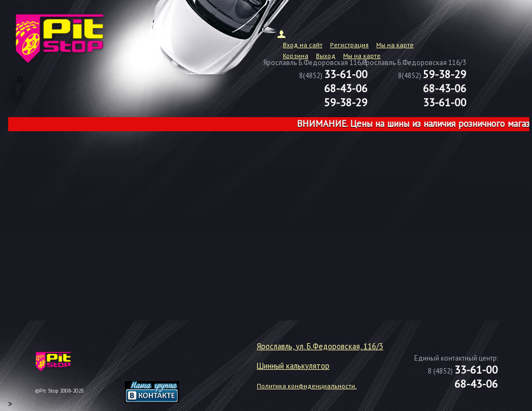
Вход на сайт (303, 45)
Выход (326, 56)
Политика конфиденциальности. (307, 386)
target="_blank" (166, 365)
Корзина (296, 56)
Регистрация (349, 45)
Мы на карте (395, 45)
